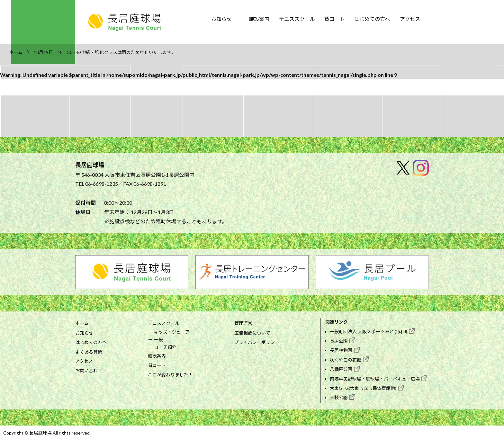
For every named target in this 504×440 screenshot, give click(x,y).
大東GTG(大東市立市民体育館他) (363, 388)
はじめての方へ (372, 19)
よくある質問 (89, 352)
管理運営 (243, 323)
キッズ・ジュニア (172, 332)
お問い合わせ (89, 370)
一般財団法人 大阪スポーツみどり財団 (369, 332)
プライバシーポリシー (257, 342)
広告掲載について (252, 333)
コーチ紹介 (165, 347)
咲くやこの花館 (346, 360)
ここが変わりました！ (170, 375)
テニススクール (297, 19)
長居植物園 (341, 350)
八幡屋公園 (341, 369)
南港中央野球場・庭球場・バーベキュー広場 (375, 379)
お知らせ (221, 19)
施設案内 (259, 19)
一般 (158, 340)
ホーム (82, 323)
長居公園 (339, 341)
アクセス (410, 19)
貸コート (335, 19)
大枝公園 (339, 397)
